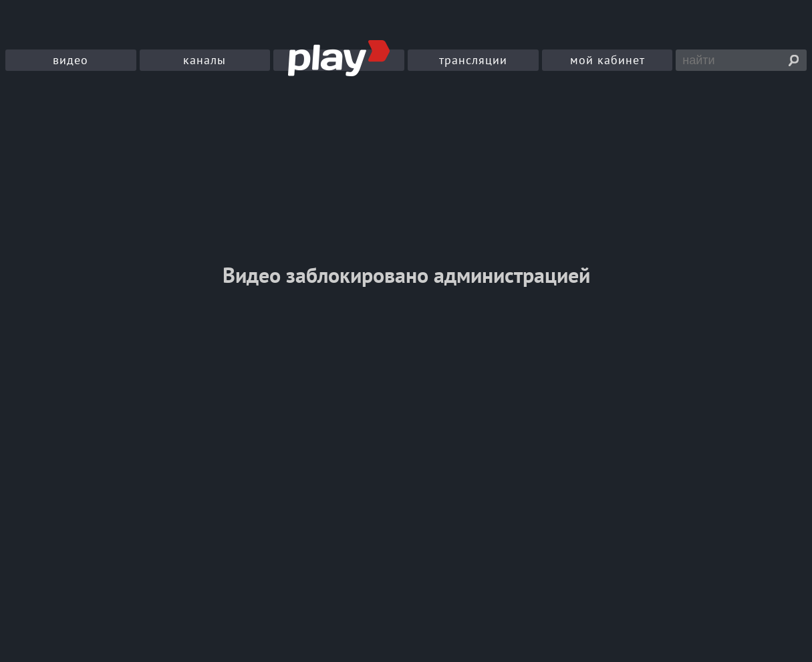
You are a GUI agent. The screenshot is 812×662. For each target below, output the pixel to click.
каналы (205, 60)
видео (71, 60)
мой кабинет (607, 60)
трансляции (473, 60)
